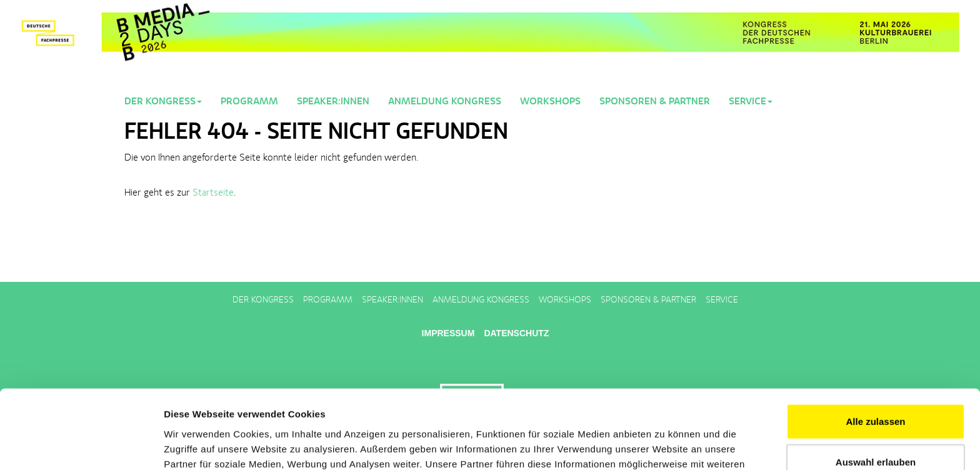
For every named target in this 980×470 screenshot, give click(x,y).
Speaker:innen (333, 102)
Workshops (550, 102)
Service (722, 300)
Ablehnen (876, 429)
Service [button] (751, 102)
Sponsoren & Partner (655, 102)
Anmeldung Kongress (445, 102)
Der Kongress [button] (163, 102)
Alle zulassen (875, 347)
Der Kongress (263, 300)
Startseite (213, 193)
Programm (249, 102)
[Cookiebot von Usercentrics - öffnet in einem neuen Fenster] (81, 446)
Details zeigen (665, 445)
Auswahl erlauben (876, 388)
